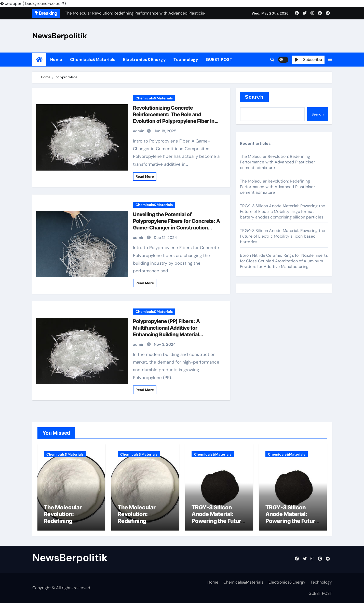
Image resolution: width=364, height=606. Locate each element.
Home (56, 60)
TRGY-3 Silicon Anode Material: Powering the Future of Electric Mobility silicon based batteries (283, 236)
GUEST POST (219, 60)
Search (254, 97)
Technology (186, 60)
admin (139, 131)
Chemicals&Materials (93, 60)
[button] (330, 60)
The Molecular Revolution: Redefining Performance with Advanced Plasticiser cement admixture (278, 162)
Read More (145, 176)
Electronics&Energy (144, 60)
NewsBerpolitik (60, 36)
